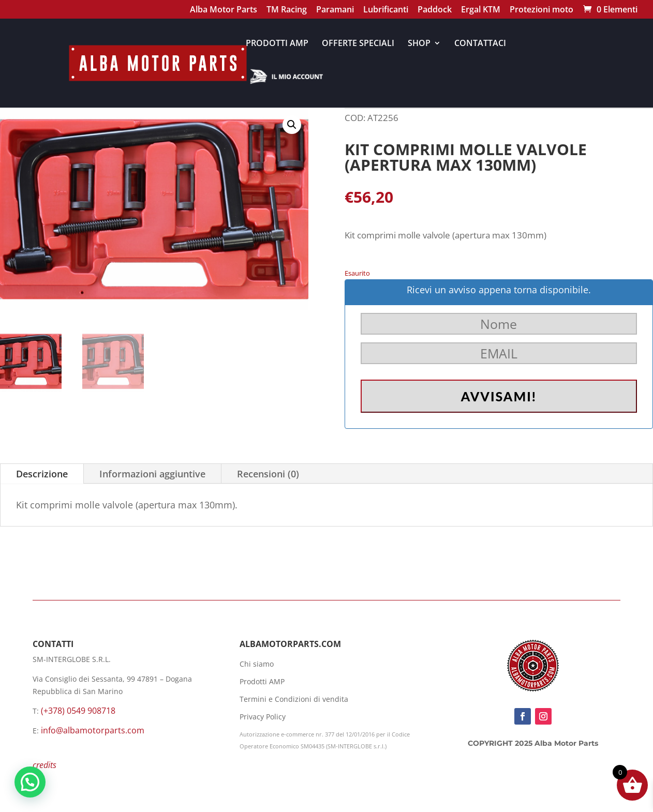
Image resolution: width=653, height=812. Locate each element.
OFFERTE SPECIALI (358, 44)
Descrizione (42, 474)
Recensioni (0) (268, 474)
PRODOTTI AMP (277, 44)
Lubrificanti (386, 11)
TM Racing (287, 11)
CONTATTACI (480, 44)
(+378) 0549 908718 (78, 711)
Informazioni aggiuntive (152, 474)
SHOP (419, 44)
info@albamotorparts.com (93, 730)
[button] (292, 125)
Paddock (435, 11)
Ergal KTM (481, 11)
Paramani (335, 11)
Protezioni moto (541, 11)
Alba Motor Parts (224, 11)
